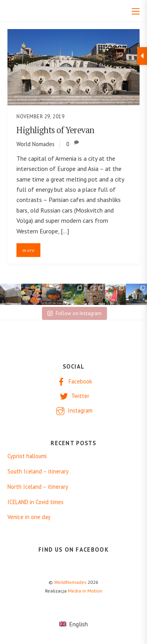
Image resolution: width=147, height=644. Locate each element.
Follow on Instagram (74, 313)
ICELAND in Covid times (35, 502)
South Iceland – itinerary (38, 472)
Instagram (73, 410)
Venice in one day (29, 517)
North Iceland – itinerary (38, 487)
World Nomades (35, 144)
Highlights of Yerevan (55, 130)
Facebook (74, 381)
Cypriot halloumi (27, 456)
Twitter (74, 396)
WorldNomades (70, 582)
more (28, 250)
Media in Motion (85, 591)
